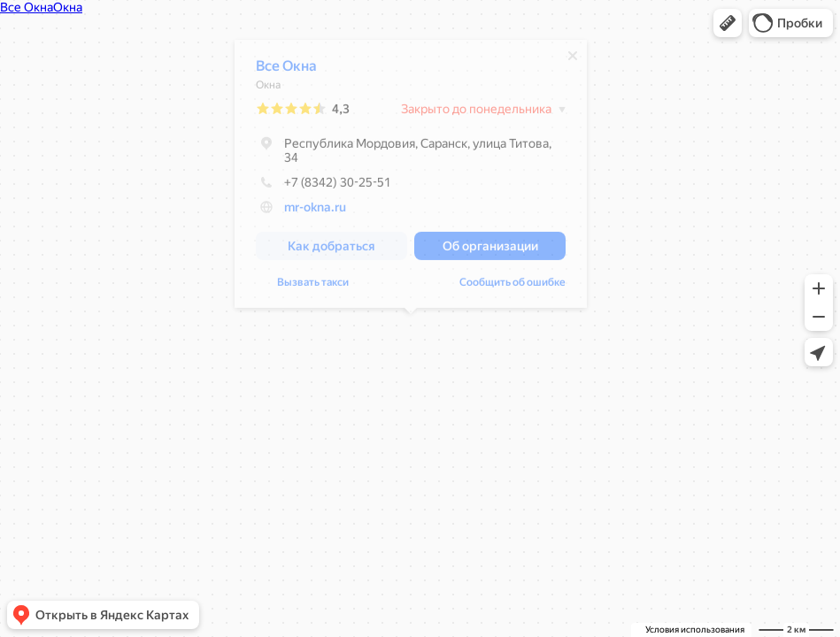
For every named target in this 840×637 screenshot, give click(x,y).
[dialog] (411, 178)
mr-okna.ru (315, 211)
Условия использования (695, 629)
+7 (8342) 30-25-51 (324, 187)
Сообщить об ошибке (512, 287)
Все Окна (286, 70)
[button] (728, 23)
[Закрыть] (573, 60)
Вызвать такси (313, 287)
